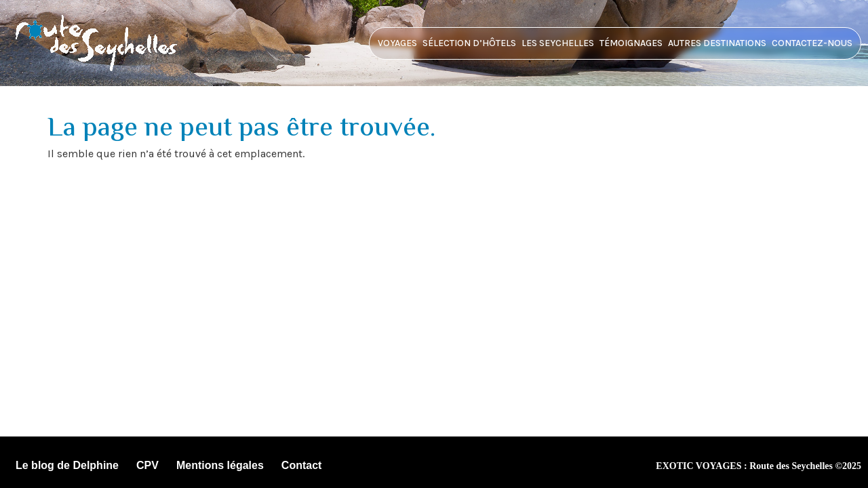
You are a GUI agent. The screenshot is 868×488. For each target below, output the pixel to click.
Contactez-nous (812, 43)
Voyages (397, 43)
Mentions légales (220, 465)
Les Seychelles (558, 43)
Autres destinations (717, 43)
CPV (147, 465)
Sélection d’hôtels (469, 43)
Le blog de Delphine (67, 465)
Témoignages (631, 43)
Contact (302, 465)
